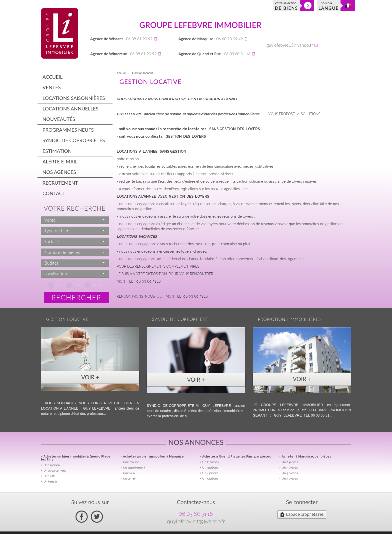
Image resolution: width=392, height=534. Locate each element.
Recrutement (60, 183)
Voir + (90, 377)
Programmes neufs (68, 130)
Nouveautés (59, 119)
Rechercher (76, 297)
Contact (54, 193)
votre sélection (286, 6)
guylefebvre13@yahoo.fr (290, 45)
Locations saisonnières (74, 98)
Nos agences (59, 172)
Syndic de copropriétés (74, 140)
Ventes (52, 87)
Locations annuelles (70, 109)
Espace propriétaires (302, 514)
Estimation (57, 151)
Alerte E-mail (60, 162)
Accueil (52, 77)
